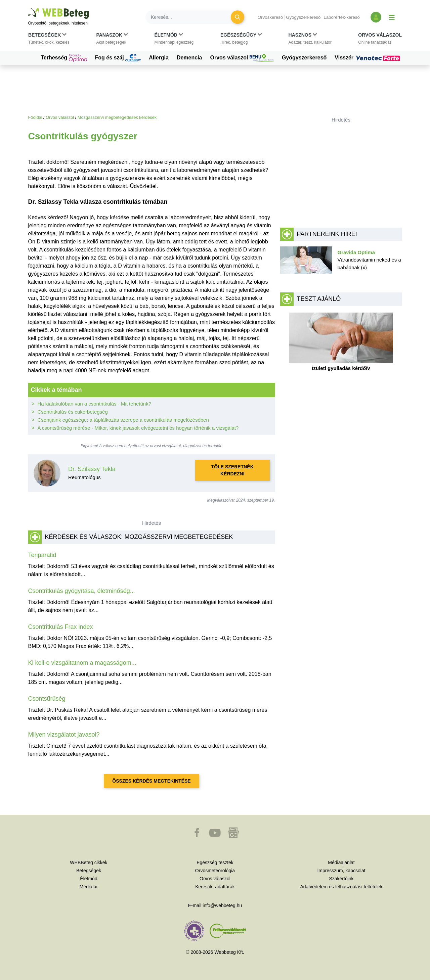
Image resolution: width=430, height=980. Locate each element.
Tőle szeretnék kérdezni (232, 470)
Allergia (159, 58)
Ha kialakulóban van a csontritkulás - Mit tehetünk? (95, 404)
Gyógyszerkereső (303, 17)
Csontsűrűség (47, 699)
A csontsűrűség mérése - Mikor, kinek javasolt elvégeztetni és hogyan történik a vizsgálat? (138, 428)
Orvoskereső (270, 17)
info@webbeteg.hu (222, 905)
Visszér (368, 58)
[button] (49, 40)
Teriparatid (42, 555)
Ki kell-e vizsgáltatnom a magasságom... (82, 663)
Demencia (189, 58)
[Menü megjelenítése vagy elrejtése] (392, 17)
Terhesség (64, 58)
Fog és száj (118, 58)
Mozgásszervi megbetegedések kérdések (117, 117)
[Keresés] (192, 17)
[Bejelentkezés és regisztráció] (376, 17)
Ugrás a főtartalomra (28, 8)
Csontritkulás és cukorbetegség (73, 412)
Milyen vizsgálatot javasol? (64, 735)
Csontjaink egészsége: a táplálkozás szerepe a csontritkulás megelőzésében (123, 420)
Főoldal (35, 117)
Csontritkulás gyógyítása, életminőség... (82, 591)
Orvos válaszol (242, 58)
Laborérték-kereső (342, 17)
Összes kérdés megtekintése (151, 781)
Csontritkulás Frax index (61, 627)
